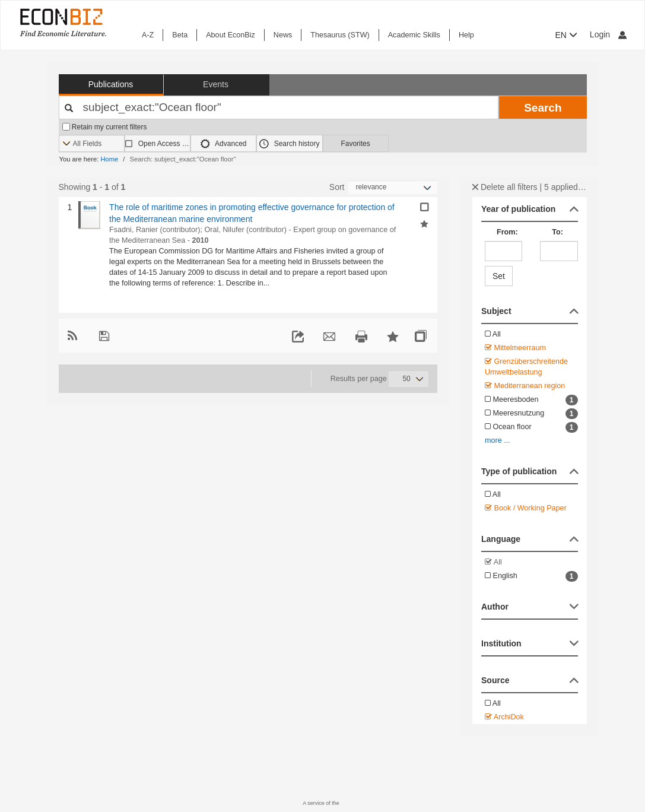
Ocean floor (531, 427)
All (493, 334)
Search (543, 108)
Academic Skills (414, 35)
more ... (498, 440)
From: (507, 232)
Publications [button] (111, 84)
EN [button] (566, 35)
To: (557, 232)
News (283, 35)
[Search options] (92, 144)
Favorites (355, 144)
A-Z (148, 35)
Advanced (224, 144)
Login (608, 34)
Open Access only (164, 144)
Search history (289, 144)
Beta (180, 35)
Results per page (359, 379)
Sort (337, 187)
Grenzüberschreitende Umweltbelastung (526, 367)
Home (109, 159)
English (531, 576)
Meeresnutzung (531, 414)
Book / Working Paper (526, 508)
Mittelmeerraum (515, 348)
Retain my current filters (105, 127)
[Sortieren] (393, 187)
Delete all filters (505, 187)
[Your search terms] (279, 107)
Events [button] (216, 84)
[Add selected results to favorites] (424, 223)
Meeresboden (531, 400)
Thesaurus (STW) (340, 35)
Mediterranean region (525, 386)
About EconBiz (231, 35)
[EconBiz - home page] (62, 22)
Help (466, 35)
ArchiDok (504, 717)
